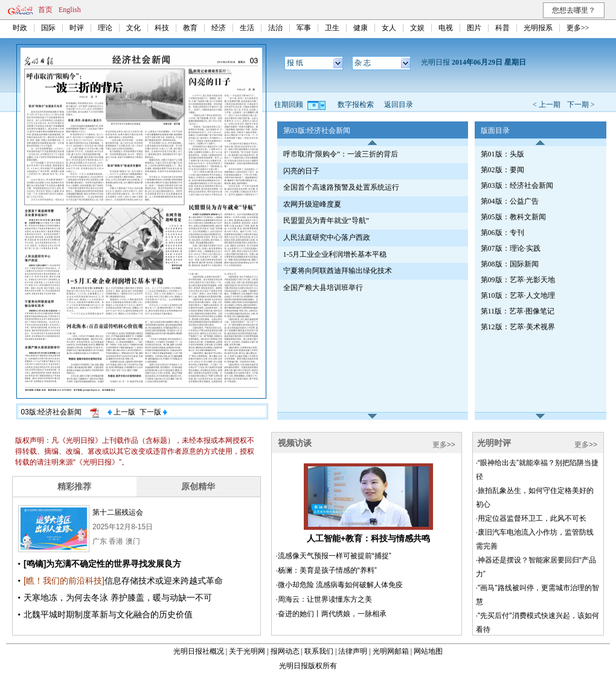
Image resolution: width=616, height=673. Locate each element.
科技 (162, 28)
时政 (20, 28)
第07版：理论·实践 (511, 248)
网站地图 (428, 651)
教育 (190, 28)
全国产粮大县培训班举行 (323, 288)
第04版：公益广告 (510, 201)
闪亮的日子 (301, 171)
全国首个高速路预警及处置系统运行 (341, 187)
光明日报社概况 (199, 651)
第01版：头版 (502, 154)
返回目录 (399, 105)
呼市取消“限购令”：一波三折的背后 (341, 154)
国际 (48, 28)
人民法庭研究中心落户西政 (327, 237)
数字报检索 (356, 105)
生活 (247, 28)
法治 (275, 28)
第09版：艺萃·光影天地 (518, 280)
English (70, 10)
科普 (502, 28)
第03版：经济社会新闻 (517, 185)
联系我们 (319, 651)
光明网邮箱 (391, 651)
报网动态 (285, 651)
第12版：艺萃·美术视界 (518, 327)
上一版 (121, 412)
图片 (474, 28)
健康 (361, 28)
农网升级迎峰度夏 (312, 204)
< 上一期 (547, 105)
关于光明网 (247, 651)
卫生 (332, 28)
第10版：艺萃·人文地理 (518, 295)
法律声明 (353, 651)
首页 (45, 10)
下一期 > (581, 105)
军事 (304, 28)
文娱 (417, 28)
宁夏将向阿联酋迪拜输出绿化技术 (338, 271)
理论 (105, 28)
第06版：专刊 (502, 233)
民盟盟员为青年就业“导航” (326, 221)
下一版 (153, 412)
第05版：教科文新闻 (513, 217)
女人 (389, 28)
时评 (77, 28)
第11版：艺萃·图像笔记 (518, 311)
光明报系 (538, 28)
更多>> (578, 28)
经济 (219, 28)
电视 (446, 28)
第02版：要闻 (502, 170)
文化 (133, 28)
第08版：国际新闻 (510, 264)
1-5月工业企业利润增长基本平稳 (335, 254)
